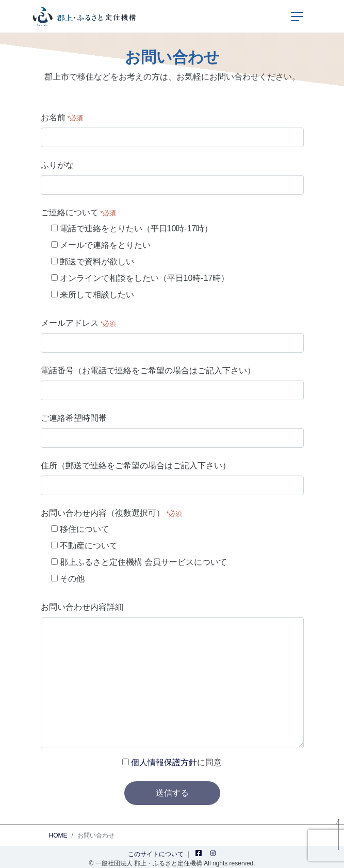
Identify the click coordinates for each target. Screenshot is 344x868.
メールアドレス (79, 323)
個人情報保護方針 (164, 762)
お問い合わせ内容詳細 (82, 607)
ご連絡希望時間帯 (74, 418)
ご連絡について (79, 212)
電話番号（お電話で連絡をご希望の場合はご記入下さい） (148, 370)
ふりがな (57, 165)
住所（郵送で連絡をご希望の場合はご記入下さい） (136, 465)
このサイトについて (156, 854)
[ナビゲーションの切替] (297, 17)
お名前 (62, 117)
